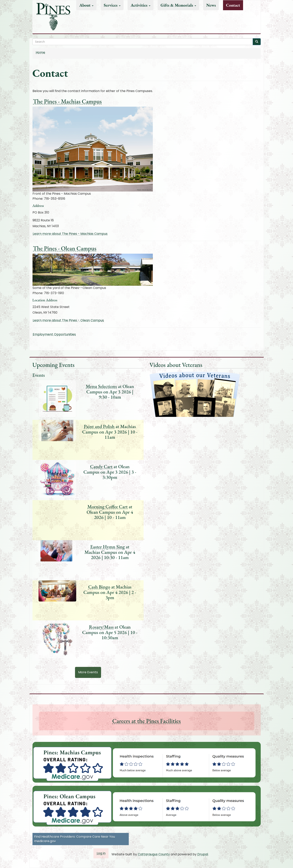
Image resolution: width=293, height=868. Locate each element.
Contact (233, 5)
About (86, 5)
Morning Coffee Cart (108, 507)
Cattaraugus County (154, 854)
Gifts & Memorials (178, 5)
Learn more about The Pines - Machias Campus (70, 234)
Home (40, 52)
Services (112, 5)
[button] (187, 763)
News (211, 5)
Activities (140, 5)
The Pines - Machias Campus (67, 101)
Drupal (203, 854)
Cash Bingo (99, 587)
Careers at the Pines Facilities (146, 721)
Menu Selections (101, 386)
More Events (88, 672)
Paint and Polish (99, 426)
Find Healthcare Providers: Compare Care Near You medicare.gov (75, 839)
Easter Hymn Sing (107, 547)
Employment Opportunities (54, 334)
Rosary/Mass (101, 627)
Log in (101, 853)
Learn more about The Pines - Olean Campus (68, 320)
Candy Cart (101, 466)
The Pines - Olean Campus (65, 248)
